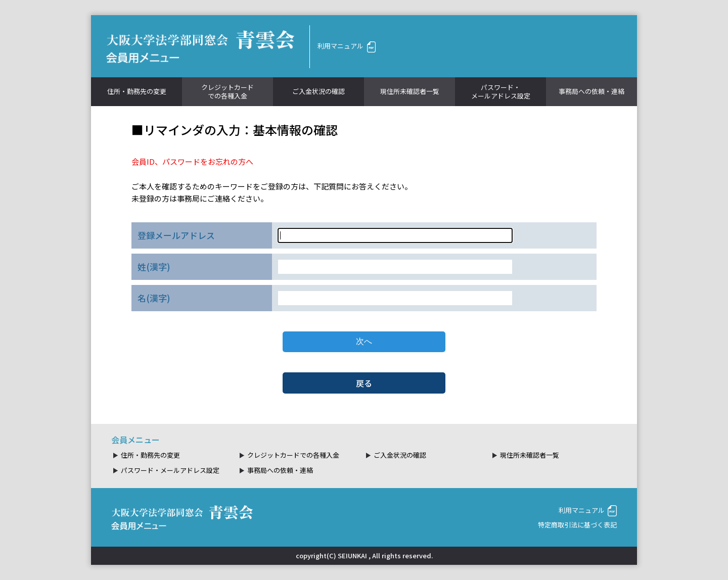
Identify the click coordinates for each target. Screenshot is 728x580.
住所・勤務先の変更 (137, 91)
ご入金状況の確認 (318, 91)
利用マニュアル (347, 46)
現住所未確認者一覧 (410, 91)
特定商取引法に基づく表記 (577, 525)
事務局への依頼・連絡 (591, 91)
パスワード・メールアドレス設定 (501, 91)
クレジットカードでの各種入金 (227, 91)
